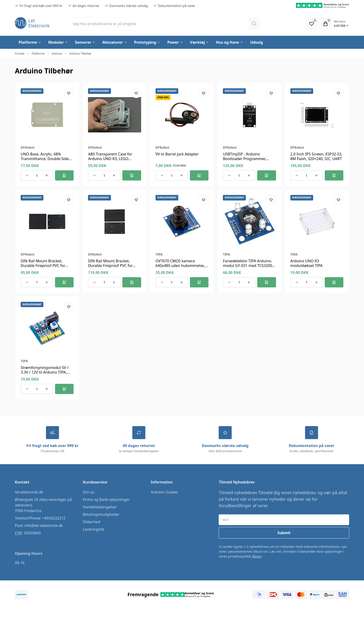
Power (175, 42)
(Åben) (257, 557)
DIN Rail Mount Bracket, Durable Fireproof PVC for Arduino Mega (110, 266)
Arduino (57, 54)
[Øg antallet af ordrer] (47, 175)
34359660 (32, 533)
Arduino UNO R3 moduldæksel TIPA (307, 263)
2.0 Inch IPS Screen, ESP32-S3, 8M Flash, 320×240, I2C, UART (316, 156)
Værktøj (200, 42)
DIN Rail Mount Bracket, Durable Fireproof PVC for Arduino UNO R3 (43, 266)
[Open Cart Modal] (325, 24)
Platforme (30, 42)
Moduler (58, 42)
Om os (89, 492)
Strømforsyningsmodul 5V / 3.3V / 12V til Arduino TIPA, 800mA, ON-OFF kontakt (45, 372)
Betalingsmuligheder (101, 515)
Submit (284, 533)
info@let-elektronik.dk (44, 526)
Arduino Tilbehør (80, 54)
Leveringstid (94, 529)
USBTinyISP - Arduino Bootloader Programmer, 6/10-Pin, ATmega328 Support (249, 159)
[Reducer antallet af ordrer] (27, 175)
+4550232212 (54, 518)
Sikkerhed (91, 522)
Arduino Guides (164, 492)
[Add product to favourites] (69, 93)
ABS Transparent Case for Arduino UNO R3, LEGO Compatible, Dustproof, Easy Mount (113, 161)
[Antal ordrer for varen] (37, 175)
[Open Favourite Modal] (312, 24)
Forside (20, 54)
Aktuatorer (115, 42)
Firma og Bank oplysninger (106, 500)
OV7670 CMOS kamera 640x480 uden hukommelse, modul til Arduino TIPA (180, 266)
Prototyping (147, 42)
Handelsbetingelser (100, 507)
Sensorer (85, 42)
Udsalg (257, 42)
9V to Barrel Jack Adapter (177, 154)
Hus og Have (230, 42)
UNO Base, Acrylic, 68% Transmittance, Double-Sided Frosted (46, 159)
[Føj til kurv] (64, 175)
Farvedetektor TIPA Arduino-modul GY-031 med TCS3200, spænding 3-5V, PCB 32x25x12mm (248, 268)
